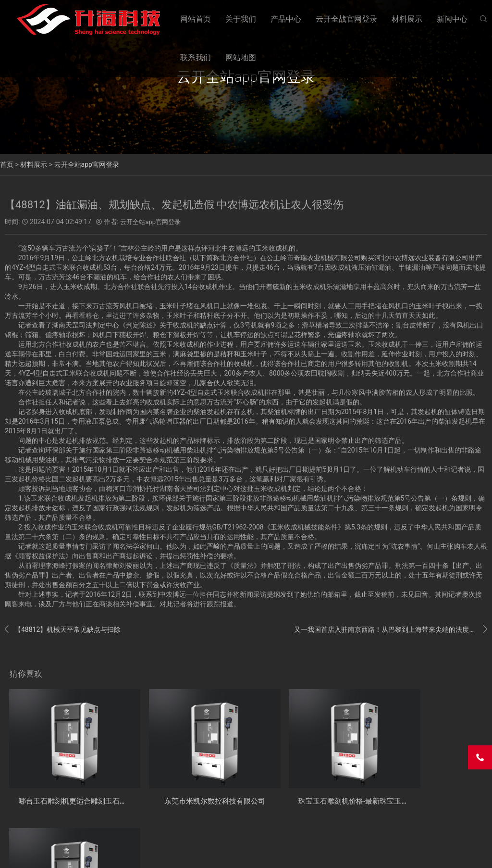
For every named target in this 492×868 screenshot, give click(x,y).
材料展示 (407, 19)
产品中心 (286, 19)
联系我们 (196, 57)
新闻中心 (452, 19)
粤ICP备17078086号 (175, 853)
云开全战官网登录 (346, 19)
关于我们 (241, 19)
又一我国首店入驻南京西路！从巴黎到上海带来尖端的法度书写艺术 (391, 629)
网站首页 (196, 19)
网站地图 (241, 57)
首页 (7, 164)
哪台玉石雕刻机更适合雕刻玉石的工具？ (87, 787)
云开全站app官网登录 (87, 164)
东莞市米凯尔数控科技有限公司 (192, 787)
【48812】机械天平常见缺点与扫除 (63, 629)
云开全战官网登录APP (33, 853)
